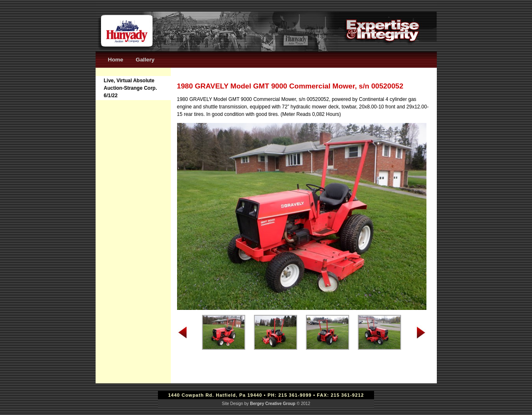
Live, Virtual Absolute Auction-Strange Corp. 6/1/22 (131, 88)
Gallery (145, 60)
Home (116, 60)
